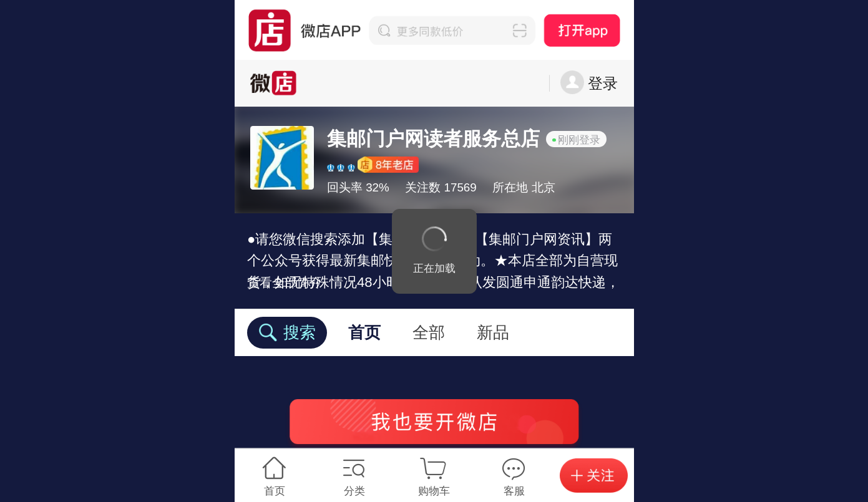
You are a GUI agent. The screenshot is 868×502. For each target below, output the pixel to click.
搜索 (287, 333)
